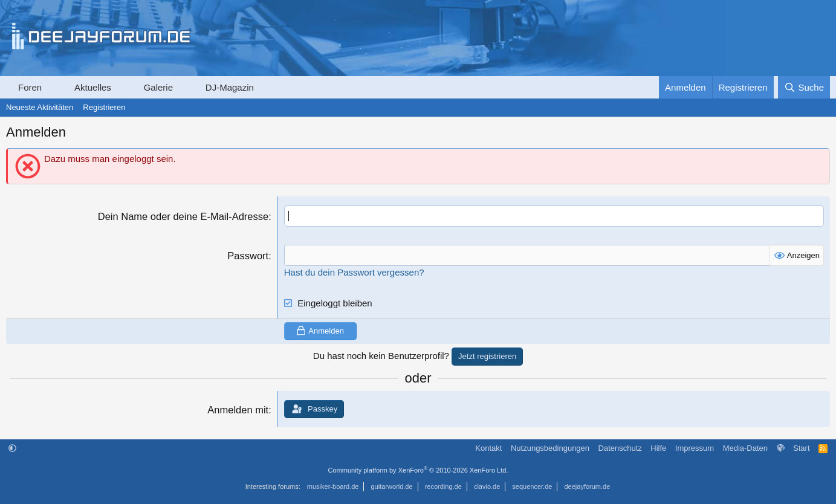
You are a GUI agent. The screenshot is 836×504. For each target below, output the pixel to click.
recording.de (443, 486)
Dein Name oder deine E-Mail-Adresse (183, 216)
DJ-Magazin (230, 87)
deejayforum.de (587, 486)
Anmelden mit (238, 410)
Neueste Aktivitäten (40, 107)
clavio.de (487, 486)
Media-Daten (745, 448)
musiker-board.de (333, 486)
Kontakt (488, 448)
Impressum (695, 448)
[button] (53, 87)
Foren (30, 87)
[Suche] (804, 87)
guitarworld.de (392, 486)
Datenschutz (620, 448)
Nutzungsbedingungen (550, 448)
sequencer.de (532, 486)
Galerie (158, 87)
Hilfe (658, 448)
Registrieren (104, 107)
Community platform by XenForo (418, 470)
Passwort (248, 256)
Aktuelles (93, 87)
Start (801, 448)
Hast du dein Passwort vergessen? (354, 272)
